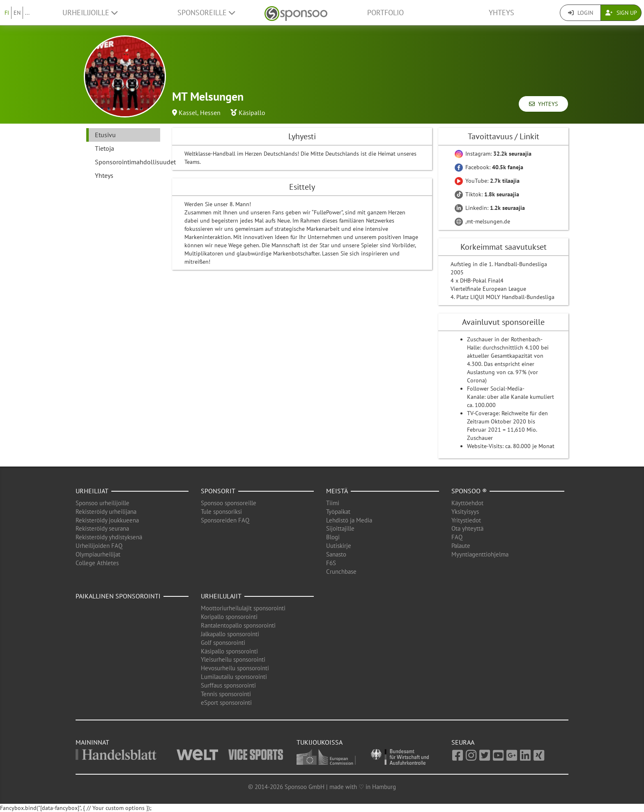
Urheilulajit (221, 596)
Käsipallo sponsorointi (229, 651)
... (27, 13)
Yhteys (501, 13)
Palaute (461, 546)
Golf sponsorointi (223, 643)
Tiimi (333, 503)
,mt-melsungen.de (482, 221)
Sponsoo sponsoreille (229, 503)
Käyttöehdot (467, 503)
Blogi (333, 537)
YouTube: (487, 181)
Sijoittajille (340, 528)
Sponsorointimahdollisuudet (128, 162)
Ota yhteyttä (467, 528)
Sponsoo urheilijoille (102, 503)
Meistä (337, 491)
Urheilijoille (90, 13)
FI (7, 13)
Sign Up (621, 13)
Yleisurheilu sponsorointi (233, 659)
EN (17, 13)
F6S (331, 563)
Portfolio (385, 13)
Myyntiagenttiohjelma (480, 554)
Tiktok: (487, 194)
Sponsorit (218, 491)
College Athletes (97, 563)
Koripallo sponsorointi (229, 617)
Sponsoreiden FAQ (225, 520)
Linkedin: (490, 208)
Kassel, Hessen (200, 113)
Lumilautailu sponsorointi (234, 677)
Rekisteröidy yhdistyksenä (109, 537)
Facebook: (489, 167)
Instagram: (493, 154)
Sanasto (336, 554)
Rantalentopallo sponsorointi (238, 625)
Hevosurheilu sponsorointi (235, 668)
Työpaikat (338, 512)
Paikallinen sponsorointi (118, 596)
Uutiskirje (339, 546)
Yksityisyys (465, 512)
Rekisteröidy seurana (102, 528)
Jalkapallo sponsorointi (230, 634)
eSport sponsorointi (226, 703)
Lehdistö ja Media (349, 520)
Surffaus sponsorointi (228, 685)
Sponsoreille (206, 13)
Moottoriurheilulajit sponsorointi (243, 608)
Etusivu (105, 135)
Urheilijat (92, 491)
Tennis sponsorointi (226, 694)
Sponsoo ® (469, 491)
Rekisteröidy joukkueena (107, 520)
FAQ (457, 537)
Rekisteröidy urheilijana (106, 512)
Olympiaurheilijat (98, 554)
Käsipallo (252, 113)
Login (581, 13)
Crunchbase (341, 572)
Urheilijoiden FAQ (99, 546)
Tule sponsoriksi (221, 512)
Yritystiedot (466, 520)
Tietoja (105, 148)
